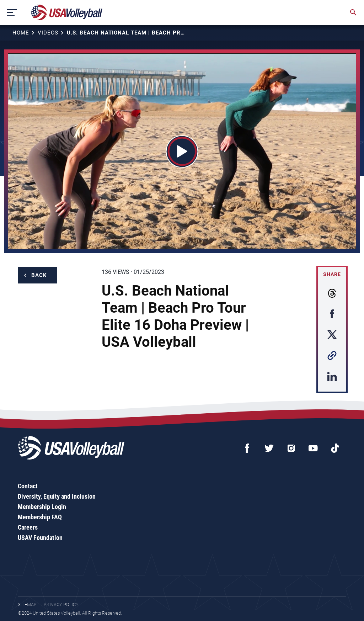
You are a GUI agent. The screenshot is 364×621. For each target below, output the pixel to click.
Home (21, 33)
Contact (28, 486)
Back (39, 275)
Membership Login (42, 507)
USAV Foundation (40, 538)
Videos (48, 33)
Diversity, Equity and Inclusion (57, 496)
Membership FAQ (40, 517)
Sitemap (27, 604)
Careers (28, 527)
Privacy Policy (61, 604)
